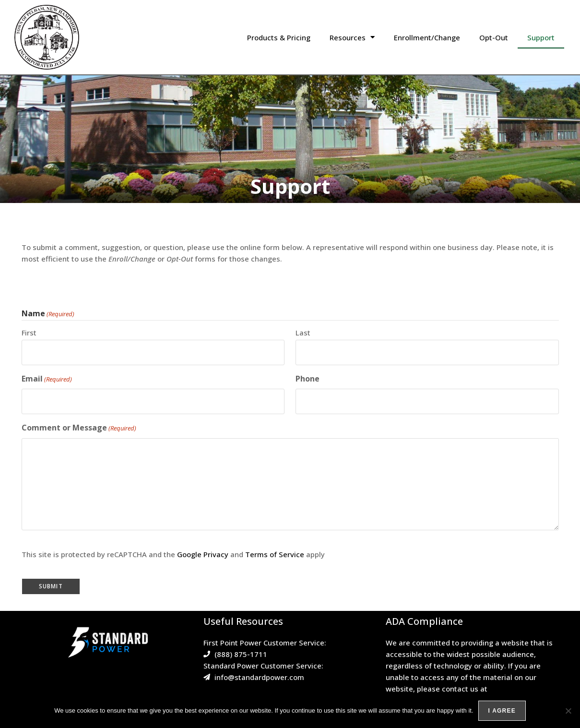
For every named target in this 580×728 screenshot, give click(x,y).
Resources (352, 37)
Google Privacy (203, 554)
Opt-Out (494, 37)
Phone (308, 379)
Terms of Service (275, 554)
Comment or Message (79, 428)
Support (541, 37)
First (29, 333)
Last (303, 333)
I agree (502, 711)
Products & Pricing (279, 37)
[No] (568, 711)
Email (47, 379)
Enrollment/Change (427, 37)
